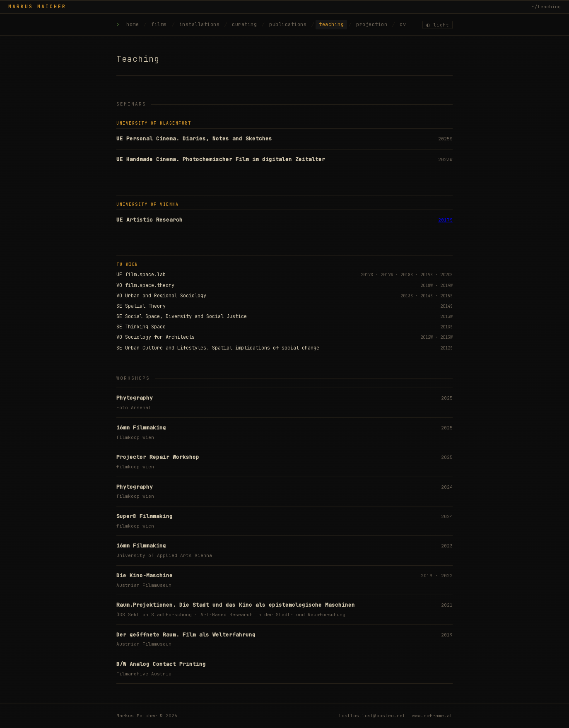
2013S (407, 296)
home (133, 24)
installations (200, 24)
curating (244, 24)
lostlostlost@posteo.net (372, 716)
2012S (446, 348)
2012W (427, 337)
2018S (407, 275)
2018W (427, 286)
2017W (387, 275)
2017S (445, 220)
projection (372, 24)
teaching (331, 24)
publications (288, 24)
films (159, 24)
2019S (427, 275)
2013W (446, 317)
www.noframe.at (432, 716)
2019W (446, 286)
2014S (427, 296)
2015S (446, 296)
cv (403, 24)
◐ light (438, 25)
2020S (446, 275)
